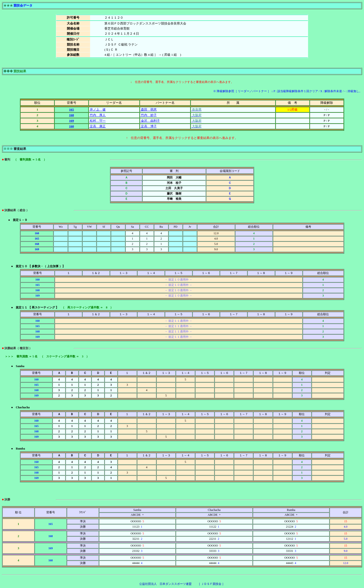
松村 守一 (97, 121)
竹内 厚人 (97, 115)
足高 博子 (148, 126)
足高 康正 (97, 126)
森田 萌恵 (148, 109)
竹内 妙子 (148, 115)
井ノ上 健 (97, 109)
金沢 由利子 (150, 121)
